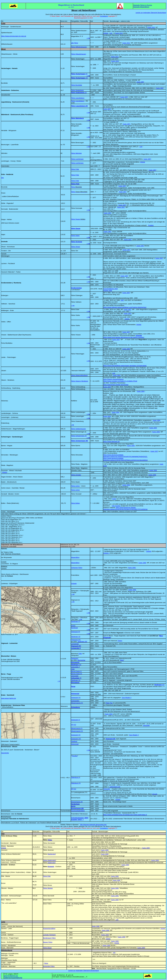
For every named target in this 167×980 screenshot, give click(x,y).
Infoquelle (146, 725)
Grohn (73, 626)
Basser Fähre (48, 942)
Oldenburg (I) (76, 777)
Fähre (76, 187)
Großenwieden (76, 288)
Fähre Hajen (75, 236)
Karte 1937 (154, 451)
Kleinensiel (75, 694)
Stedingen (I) (75, 622)
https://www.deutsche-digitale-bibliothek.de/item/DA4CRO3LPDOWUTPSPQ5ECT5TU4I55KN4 (125, 508)
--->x (73, 306)
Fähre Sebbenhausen (78, 429)
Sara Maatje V (127, 698)
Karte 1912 (151, 27)
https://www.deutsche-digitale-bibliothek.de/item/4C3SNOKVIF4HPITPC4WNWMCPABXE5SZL (125, 456)
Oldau (50, 840)
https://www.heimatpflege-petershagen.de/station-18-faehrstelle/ (125, 366)
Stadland (74, 741)
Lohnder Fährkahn (49, 935)
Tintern (120, 641)
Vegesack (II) (76, 632)
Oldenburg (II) (76, 783)
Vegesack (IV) (76, 646)
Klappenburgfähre (49, 929)
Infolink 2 (106, 553)
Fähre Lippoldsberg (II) (79, 106)
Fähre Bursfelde (77, 85)
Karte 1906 (156, 432)
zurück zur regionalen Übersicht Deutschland (151, 13)
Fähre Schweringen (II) (79, 436)
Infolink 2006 (108, 290)
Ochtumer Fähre (77, 568)
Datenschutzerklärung (13, 978)
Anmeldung (104, 16)
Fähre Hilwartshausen (79, 54)
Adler (80, 654)
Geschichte (5, 753)
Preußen (75, 756)
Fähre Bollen (75, 503)
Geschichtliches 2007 (111, 289)
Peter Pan (109, 703)
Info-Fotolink (116, 506)
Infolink (143, 162)
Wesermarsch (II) (77, 703)
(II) (81, 678)
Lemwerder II (76, 648)
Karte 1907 (140, 82)
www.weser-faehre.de (9, 698)
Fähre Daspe (76, 229)
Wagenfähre (75, 557)
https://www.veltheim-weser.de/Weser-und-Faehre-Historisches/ (125, 307)
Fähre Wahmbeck (77, 118)
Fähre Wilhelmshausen (79, 47)
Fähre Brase (47, 948)
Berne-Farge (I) (76, 671)
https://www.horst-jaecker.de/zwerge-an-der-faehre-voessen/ (124, 337)
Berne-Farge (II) (77, 674)
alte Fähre (75, 43)
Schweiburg (75, 707)
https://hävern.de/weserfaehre (113, 379)
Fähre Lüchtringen (77, 159)
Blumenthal (81, 660)
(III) (76, 665)
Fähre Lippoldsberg (78, 98)
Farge (73, 686)
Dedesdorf (75, 658)
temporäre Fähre (49, 966)
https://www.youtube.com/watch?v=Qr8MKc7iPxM (120, 381)
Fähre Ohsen (76, 247)
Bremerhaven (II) (77, 802)
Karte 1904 (126, 349)
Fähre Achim (75, 486)
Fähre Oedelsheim (77, 90)
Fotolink (151, 225)
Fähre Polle (75, 169)
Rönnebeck (75, 662)
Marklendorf (52, 854)
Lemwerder (75, 644)
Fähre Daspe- (78, 219)
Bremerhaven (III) (77, 808)
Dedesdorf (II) (76, 698)
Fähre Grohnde (77, 242)
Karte (114, 499)
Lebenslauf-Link (115, 787)
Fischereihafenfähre (78, 811)
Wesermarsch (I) (77, 728)
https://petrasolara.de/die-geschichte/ (116, 385)
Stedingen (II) (76, 637)
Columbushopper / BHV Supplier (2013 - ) (80, 819)
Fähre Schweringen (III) (80, 441)
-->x (59, 681)
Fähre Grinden (76, 475)
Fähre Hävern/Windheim (79, 375)
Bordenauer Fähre (49, 938)
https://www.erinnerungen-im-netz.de (14, 36)
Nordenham (75, 804)
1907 (122, 300)
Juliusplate (75, 676)
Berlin (73, 806)
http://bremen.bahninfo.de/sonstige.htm (93, 825)
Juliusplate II (75, 667)
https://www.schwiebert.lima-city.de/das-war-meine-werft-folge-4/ (125, 815)
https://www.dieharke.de (111, 442)
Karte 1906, (132, 568)
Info (2, 178)
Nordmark (74, 628)
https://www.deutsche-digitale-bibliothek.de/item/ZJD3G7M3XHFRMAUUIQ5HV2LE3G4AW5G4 (125, 459)
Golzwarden (75, 701)
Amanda (139, 336)
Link (141, 147)
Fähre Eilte (47, 876)
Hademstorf (52, 863)
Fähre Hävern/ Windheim (80, 381)
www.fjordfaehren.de (11, 976)
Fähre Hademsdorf (49, 860)
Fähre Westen (48, 888)
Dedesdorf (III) (76, 739)
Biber (122, 660)
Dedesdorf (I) (76, 720)
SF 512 (74, 725)
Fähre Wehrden (76, 153)
